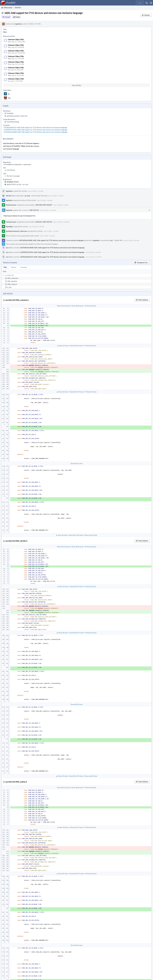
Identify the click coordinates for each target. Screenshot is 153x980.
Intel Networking (13, 122)
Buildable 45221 (13, 182)
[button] (151, 3)
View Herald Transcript (39, 196)
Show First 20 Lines (63, 306)
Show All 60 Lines (77, 306)
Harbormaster (11, 205)
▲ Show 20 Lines (63, 346)
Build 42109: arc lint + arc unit (18, 184)
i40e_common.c (13, 278)
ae (9, 94)
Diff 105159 (34, 210)
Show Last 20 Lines (91, 535)
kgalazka (18, 24)
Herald (8, 196)
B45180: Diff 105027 (44, 205)
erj (111, 240)
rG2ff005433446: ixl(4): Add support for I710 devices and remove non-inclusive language (35, 130)
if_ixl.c (10, 287)
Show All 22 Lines (76, 463)
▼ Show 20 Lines (90, 306)
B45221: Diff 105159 (44, 222)
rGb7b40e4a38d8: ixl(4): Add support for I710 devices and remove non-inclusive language (35, 132)
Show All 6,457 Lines (77, 392)
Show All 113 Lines (77, 346)
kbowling (10, 113)
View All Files (76, 85)
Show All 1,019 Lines (76, 535)
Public (18, 17)
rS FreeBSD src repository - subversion (17, 164)
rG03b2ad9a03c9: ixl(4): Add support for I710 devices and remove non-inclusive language (35, 127)
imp (9, 98)
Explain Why (118, 240)
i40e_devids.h (12, 281)
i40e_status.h (12, 284)
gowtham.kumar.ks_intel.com (17, 116)
